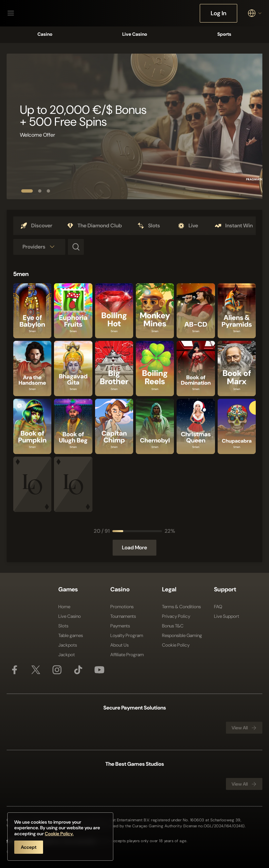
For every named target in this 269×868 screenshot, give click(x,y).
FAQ (218, 607)
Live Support (227, 616)
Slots (63, 626)
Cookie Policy (176, 645)
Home (64, 607)
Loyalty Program (127, 635)
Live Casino (135, 34)
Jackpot (67, 655)
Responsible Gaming (182, 635)
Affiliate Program (127, 655)
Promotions (122, 607)
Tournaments (123, 616)
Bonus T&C (173, 626)
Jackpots (68, 645)
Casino (45, 34)
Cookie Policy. (59, 834)
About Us (119, 645)
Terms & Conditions (181, 607)
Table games (71, 635)
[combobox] (255, 13)
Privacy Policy (176, 616)
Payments (120, 626)
